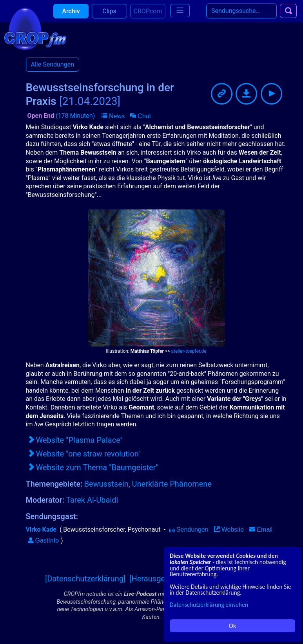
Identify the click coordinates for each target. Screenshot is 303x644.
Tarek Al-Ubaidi (92, 500)
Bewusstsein (106, 484)
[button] (113, 116)
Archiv (71, 15)
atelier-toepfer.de (189, 351)
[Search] (241, 15)
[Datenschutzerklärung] (85, 579)
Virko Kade (41, 529)
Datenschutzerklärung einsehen (209, 605)
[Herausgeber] (154, 579)
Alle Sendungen (53, 64)
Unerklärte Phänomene (172, 484)
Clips (109, 15)
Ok (233, 626)
